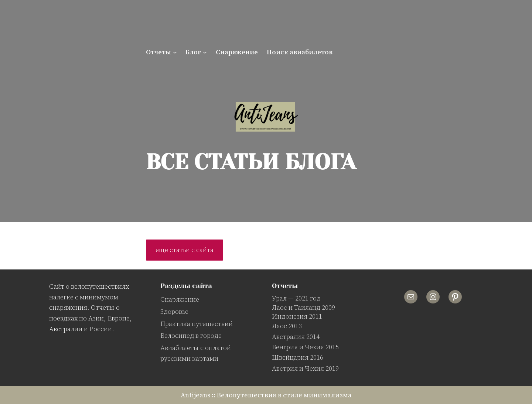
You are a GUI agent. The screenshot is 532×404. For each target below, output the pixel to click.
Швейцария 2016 (298, 357)
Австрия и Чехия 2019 (305, 368)
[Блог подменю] (205, 52)
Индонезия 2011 (297, 316)
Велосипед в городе (191, 335)
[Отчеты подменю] (175, 52)
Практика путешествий (197, 324)
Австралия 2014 (296, 337)
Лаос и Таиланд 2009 (303, 307)
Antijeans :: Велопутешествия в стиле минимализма (266, 395)
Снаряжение (180, 299)
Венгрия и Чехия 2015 (305, 347)
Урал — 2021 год (296, 298)
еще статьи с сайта (185, 250)
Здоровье (174, 311)
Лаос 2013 (287, 326)
